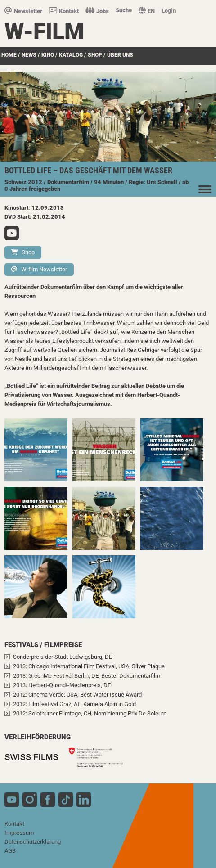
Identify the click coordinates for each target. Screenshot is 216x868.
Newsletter (23, 11)
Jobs (97, 11)
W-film (44, 31)
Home (9, 55)
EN (147, 11)
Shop (23, 252)
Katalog (71, 55)
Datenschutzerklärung (33, 842)
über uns (120, 55)
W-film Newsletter (39, 269)
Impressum (19, 833)
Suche (124, 10)
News (29, 55)
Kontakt (64, 11)
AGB (10, 851)
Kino (48, 55)
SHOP (95, 55)
